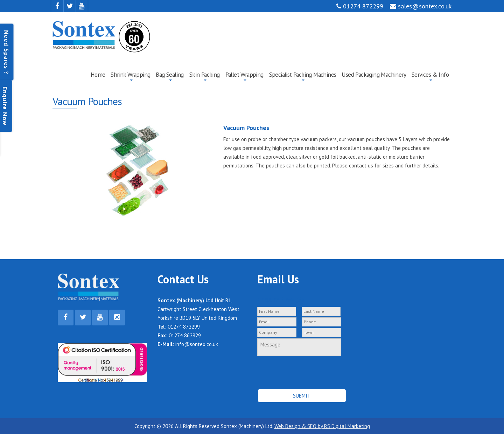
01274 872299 (360, 6)
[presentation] (295, 369)
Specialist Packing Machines (303, 74)
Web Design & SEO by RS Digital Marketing (322, 426)
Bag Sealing (170, 74)
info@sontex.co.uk (197, 344)
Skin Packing (205, 74)
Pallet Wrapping (244, 74)
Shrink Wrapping (130, 74)
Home (98, 74)
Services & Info (430, 74)
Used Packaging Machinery (374, 74)
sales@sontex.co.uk (421, 6)
